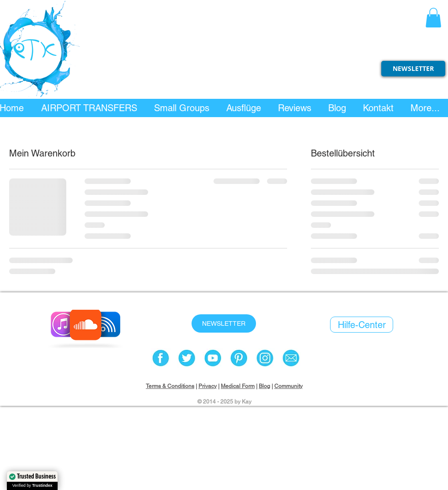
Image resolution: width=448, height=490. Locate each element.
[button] (433, 18)
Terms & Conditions (170, 386)
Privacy (208, 386)
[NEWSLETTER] (413, 69)
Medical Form (238, 386)
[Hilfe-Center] (362, 325)
